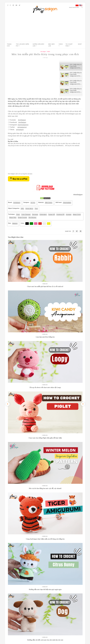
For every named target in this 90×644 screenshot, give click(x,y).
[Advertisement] (45, 29)
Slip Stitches (32, 218)
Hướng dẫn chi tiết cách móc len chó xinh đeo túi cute (45, 640)
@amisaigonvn (23, 125)
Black (27, 223)
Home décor (29, 209)
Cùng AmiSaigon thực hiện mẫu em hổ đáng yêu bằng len (45, 539)
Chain (18, 215)
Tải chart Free (69, 45)
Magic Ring (13, 218)
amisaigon (20, 130)
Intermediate (67, 203)
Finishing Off (60, 215)
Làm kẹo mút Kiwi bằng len (45, 337)
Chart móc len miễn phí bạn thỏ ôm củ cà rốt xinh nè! (45, 286)
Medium (15, 223)
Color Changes (26, 215)
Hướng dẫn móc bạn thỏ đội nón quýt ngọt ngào (45, 589)
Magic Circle (77, 215)
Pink (36, 223)
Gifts (22, 209)
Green (32, 223)
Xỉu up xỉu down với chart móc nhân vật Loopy (45, 387)
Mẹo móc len (52, 45)
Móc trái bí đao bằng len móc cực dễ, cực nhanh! (45, 488)
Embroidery (43, 215)
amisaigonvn (22, 127)
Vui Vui (33, 203)
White (45, 223)
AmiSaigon (22, 120)
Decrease (35, 215)
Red (40, 223)
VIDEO (61, 45)
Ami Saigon (43, 52)
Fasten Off (52, 215)
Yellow (49, 223)
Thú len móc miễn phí (23, 45)
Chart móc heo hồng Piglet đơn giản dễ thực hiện (45, 438)
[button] (19, 46)
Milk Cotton (49, 203)
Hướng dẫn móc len (38, 45)
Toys (36, 209)
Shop (80, 44)
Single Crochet (22, 218)
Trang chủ (9, 45)
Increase (69, 215)
